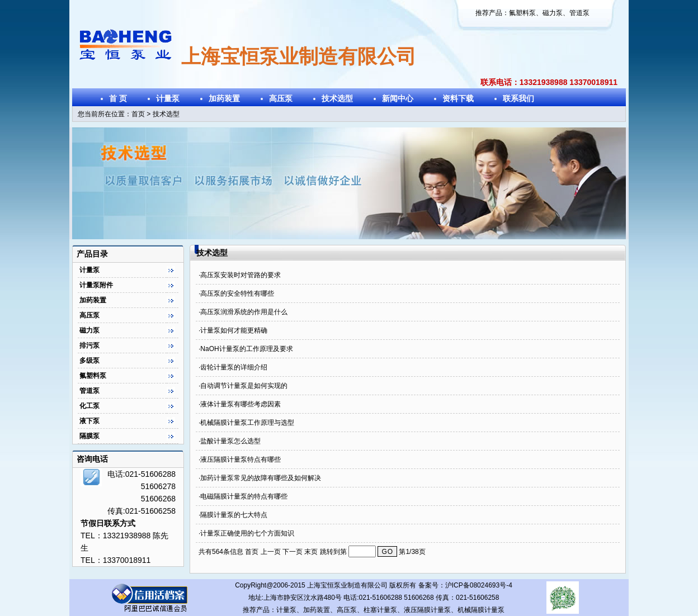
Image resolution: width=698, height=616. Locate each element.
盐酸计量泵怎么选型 (230, 441)
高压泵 (281, 98)
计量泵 (168, 98)
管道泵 (579, 13)
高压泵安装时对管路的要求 (240, 275)
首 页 (118, 98)
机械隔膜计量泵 (481, 610)
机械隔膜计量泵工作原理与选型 (247, 423)
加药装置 (224, 98)
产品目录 (92, 254)
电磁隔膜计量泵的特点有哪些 (244, 496)
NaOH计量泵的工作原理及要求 (246, 349)
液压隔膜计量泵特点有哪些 (240, 459)
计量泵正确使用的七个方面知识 (247, 533)
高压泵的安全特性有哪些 (237, 293)
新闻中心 (398, 98)
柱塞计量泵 (380, 610)
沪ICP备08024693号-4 (479, 585)
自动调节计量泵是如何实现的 (244, 386)
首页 (138, 114)
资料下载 (458, 98)
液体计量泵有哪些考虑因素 (240, 404)
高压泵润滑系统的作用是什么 (244, 312)
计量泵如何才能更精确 (234, 330)
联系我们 (518, 98)
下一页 (293, 552)
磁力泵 (553, 13)
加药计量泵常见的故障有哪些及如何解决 (261, 478)
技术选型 (337, 98)
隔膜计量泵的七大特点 (234, 515)
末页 (311, 552)
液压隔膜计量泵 (427, 610)
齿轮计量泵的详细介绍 (234, 367)
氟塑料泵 (522, 13)
